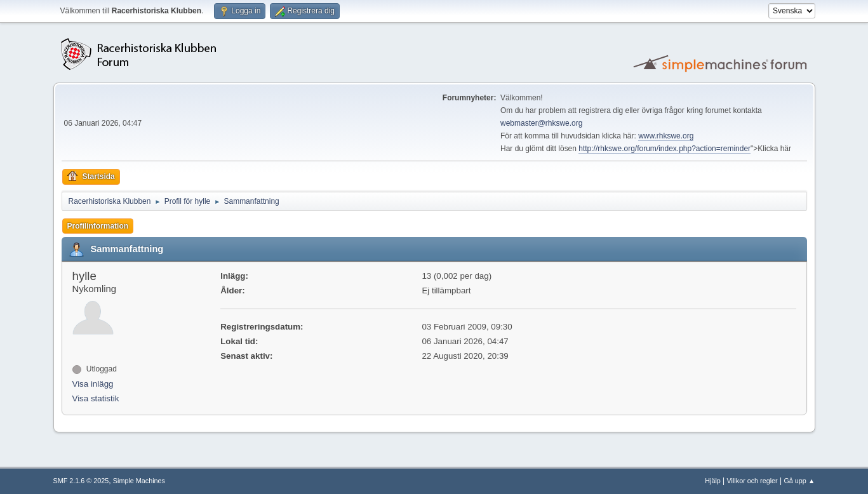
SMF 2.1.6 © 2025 (81, 481)
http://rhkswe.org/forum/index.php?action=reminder (664, 149)
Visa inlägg (93, 384)
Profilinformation (98, 226)
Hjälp (713, 481)
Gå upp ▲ (799, 481)
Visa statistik (96, 398)
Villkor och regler (752, 481)
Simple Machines (139, 481)
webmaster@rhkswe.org (541, 123)
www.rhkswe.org (666, 136)
